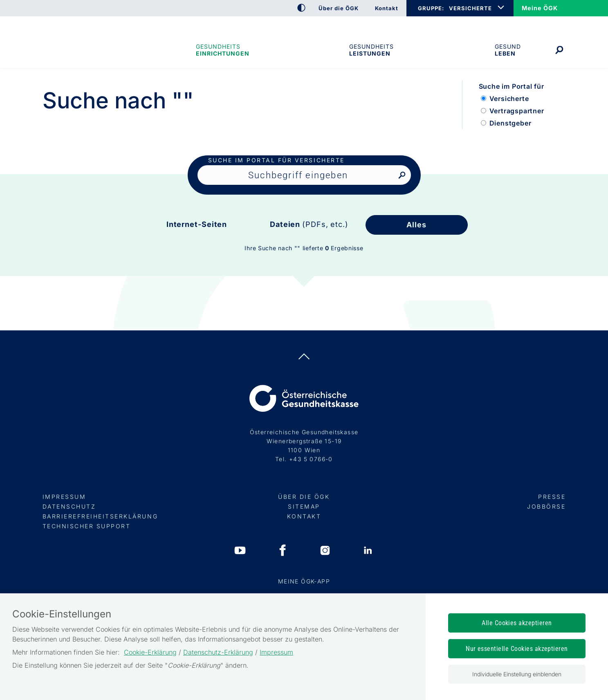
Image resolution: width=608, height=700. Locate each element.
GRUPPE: (431, 8)
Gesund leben (508, 50)
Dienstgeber (510, 123)
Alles (416, 225)
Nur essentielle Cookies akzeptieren (517, 649)
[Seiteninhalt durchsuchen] (304, 175)
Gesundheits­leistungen (371, 50)
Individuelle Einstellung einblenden (517, 674)
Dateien (309, 224)
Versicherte (509, 99)
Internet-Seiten (197, 224)
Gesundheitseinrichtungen (222, 50)
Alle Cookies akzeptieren (517, 623)
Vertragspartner (517, 111)
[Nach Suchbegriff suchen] (402, 176)
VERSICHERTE (470, 8)
